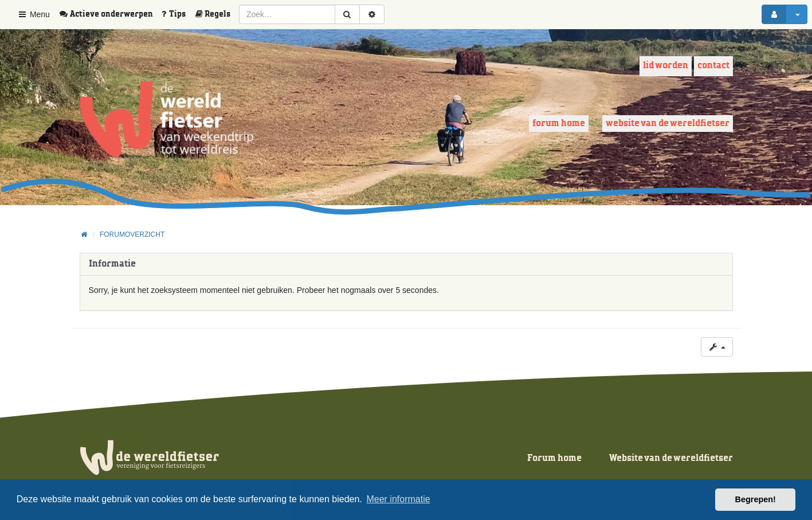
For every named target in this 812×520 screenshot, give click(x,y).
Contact (713, 66)
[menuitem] (110, 14)
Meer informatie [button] (398, 499)
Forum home (559, 124)
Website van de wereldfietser (668, 124)
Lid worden (666, 66)
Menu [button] (34, 14)
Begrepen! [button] (756, 499)
